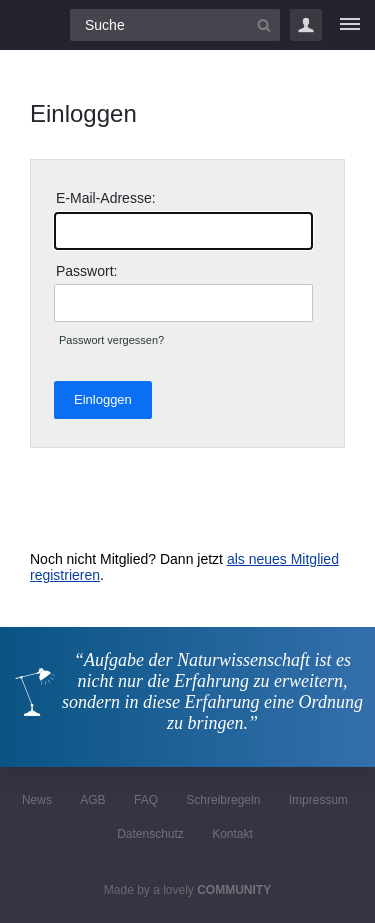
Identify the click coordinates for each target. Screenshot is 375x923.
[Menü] (350, 25)
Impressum (318, 800)
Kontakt (232, 834)
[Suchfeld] (175, 25)
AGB (92, 800)
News (37, 800)
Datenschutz (150, 834)
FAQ (146, 800)
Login (306, 25)
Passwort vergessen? (111, 340)
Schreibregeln (223, 800)
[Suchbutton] (264, 25)
